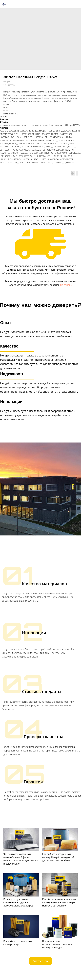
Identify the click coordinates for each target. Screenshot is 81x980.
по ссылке (66, 285)
